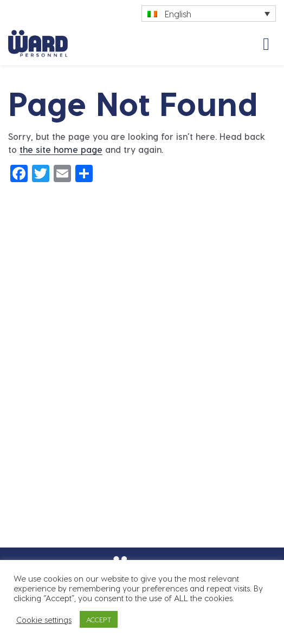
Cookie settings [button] (44, 620)
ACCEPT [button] (99, 619)
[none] (209, 14)
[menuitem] (209, 14)
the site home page (61, 149)
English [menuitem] (178, 14)
